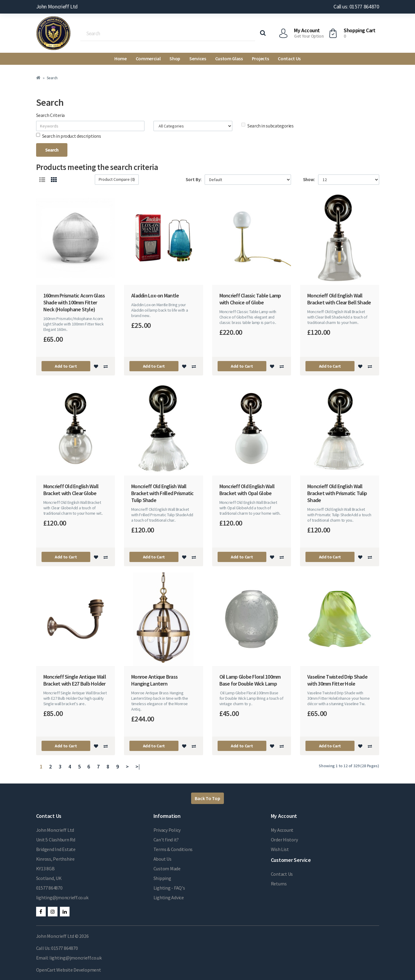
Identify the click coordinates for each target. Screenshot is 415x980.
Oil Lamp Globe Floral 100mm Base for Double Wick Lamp (250, 680)
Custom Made (167, 868)
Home (121, 58)
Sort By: (194, 179)
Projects (260, 58)
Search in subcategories (268, 126)
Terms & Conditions (173, 849)
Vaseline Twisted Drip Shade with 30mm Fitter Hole (337, 680)
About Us (163, 859)
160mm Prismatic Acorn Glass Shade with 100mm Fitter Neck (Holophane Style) (74, 302)
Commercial (148, 58)
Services (198, 58)
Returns (279, 884)
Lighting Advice (169, 897)
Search (52, 78)
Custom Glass (229, 58)
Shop (175, 58)
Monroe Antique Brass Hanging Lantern (154, 680)
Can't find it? (166, 840)
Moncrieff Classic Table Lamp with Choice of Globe (250, 299)
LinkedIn (65, 912)
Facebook (41, 912)
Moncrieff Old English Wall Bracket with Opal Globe (247, 490)
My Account (282, 830)
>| (138, 766)
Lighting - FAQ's (169, 888)
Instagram (53, 912)
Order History (284, 840)
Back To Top (207, 798)
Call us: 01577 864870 (356, 6)
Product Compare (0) (117, 179)
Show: (309, 179)
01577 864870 (49, 888)
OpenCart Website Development (69, 970)
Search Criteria (51, 115)
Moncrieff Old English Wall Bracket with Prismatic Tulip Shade (337, 493)
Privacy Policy (167, 830)
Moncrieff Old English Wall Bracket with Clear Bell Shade (339, 299)
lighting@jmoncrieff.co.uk (62, 897)
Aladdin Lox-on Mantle (155, 295)
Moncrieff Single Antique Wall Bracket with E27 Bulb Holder (75, 680)
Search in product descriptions (69, 136)
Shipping (162, 878)
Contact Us (289, 58)
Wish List (280, 849)
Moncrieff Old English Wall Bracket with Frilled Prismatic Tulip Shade (163, 493)
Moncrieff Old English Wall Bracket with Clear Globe (71, 490)
